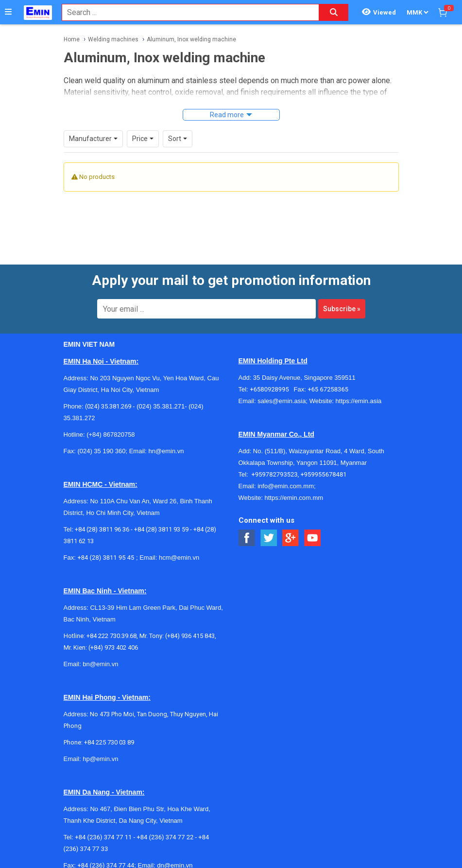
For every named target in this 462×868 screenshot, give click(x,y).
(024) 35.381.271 (161, 406)
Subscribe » (342, 309)
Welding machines (113, 39)
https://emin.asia (359, 401)
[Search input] (185, 12)
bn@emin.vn (100, 664)
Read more (227, 115)
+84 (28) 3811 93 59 (161, 529)
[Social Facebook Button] (247, 538)
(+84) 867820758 (111, 434)
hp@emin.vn (100, 759)
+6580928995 (272, 389)
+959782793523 (275, 474)
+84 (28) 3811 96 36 (102, 529)
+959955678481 (323, 474)
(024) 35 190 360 (101, 451)
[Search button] (334, 12)
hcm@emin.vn (179, 558)
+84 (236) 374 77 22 (165, 837)
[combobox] (185, 12)
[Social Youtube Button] (313, 538)
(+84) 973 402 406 (113, 647)
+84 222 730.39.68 (111, 636)
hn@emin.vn (166, 451)
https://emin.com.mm (294, 498)
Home (72, 39)
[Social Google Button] (291, 538)
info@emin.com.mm (286, 486)
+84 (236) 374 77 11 (103, 837)
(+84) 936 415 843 (190, 636)
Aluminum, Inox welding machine (191, 39)
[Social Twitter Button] (269, 538)
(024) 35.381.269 (108, 406)
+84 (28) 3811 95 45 (106, 558)
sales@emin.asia (282, 401)
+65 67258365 (328, 389)
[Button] (8, 12)
